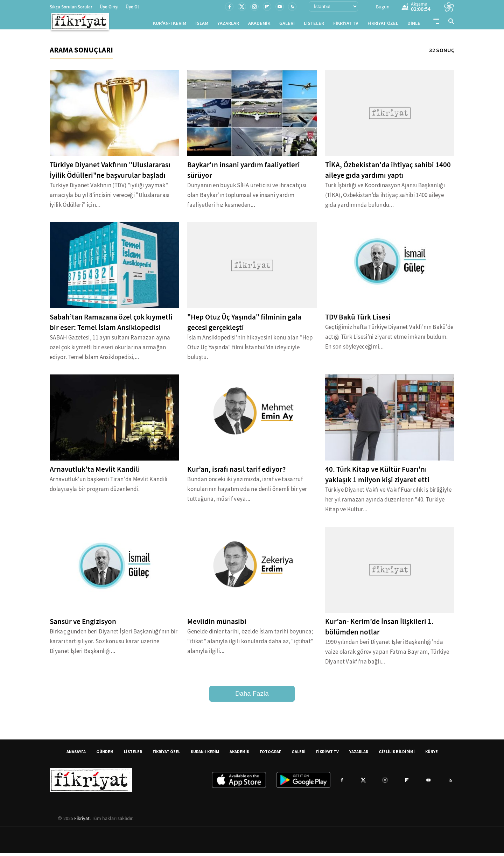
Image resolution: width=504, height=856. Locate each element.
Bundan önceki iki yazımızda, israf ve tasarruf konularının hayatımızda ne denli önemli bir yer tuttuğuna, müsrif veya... (247, 492)
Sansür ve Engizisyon (83, 624)
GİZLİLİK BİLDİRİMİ (397, 754)
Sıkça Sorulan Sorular (71, 7)
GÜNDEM (105, 754)
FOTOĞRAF (270, 754)
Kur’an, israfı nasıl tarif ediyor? (236, 472)
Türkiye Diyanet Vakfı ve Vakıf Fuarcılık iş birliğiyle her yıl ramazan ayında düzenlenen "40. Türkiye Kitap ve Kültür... (388, 502)
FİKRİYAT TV (346, 25)
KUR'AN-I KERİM (170, 25)
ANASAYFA (76, 754)
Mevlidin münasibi (217, 624)
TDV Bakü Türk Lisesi (358, 320)
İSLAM (202, 25)
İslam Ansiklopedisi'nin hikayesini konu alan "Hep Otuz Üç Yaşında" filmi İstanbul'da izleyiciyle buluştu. (250, 350)
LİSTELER (314, 25)
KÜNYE (432, 754)
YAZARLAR (228, 25)
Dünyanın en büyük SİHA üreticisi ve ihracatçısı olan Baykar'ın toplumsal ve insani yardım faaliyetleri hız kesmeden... (247, 198)
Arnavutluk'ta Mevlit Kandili (95, 472)
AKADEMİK (259, 25)
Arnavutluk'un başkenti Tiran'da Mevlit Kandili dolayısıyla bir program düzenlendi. (109, 487)
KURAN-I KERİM (205, 754)
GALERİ (287, 25)
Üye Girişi (109, 7)
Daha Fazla (252, 696)
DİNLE (414, 25)
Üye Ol (132, 7)
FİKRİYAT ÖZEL (383, 25)
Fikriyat (82, 821)
